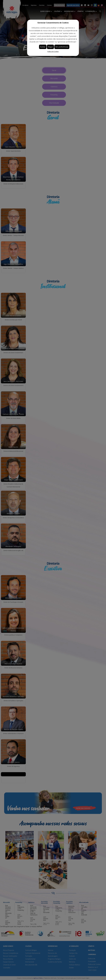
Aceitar (43, 47)
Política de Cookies (53, 52)
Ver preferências (62, 47)
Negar (50, 47)
